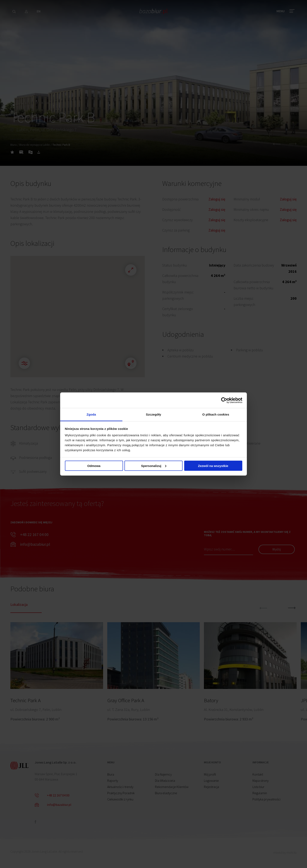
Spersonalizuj (154, 466)
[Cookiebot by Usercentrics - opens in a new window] (224, 400)
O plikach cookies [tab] (216, 414)
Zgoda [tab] (91, 414)
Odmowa (94, 466)
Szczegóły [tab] (153, 414)
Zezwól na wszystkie (213, 466)
